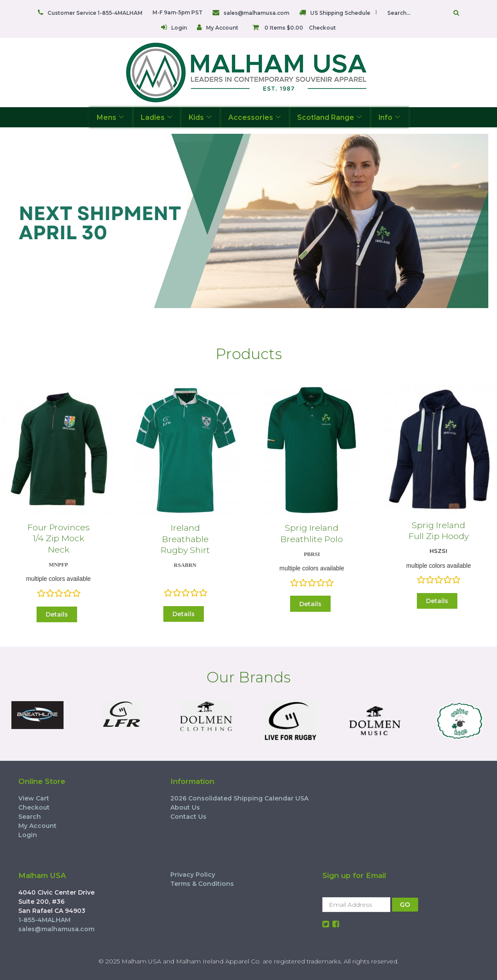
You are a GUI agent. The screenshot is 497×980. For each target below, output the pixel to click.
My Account (222, 28)
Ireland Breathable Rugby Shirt (185, 539)
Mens (110, 117)
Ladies (157, 117)
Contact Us (188, 817)
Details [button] (57, 614)
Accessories (255, 117)
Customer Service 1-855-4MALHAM (95, 13)
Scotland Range (330, 117)
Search (30, 817)
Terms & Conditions (202, 884)
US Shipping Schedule (340, 13)
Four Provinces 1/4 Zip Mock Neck (59, 538)
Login (179, 28)
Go (456, 13)
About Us (185, 807)
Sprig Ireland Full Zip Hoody (439, 531)
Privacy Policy (193, 875)
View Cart (34, 798)
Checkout (322, 28)
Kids (200, 117)
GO (405, 905)
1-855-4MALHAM (44, 920)
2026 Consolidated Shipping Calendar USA (239, 798)
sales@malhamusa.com (256, 13)
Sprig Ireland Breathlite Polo (312, 533)
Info (389, 117)
